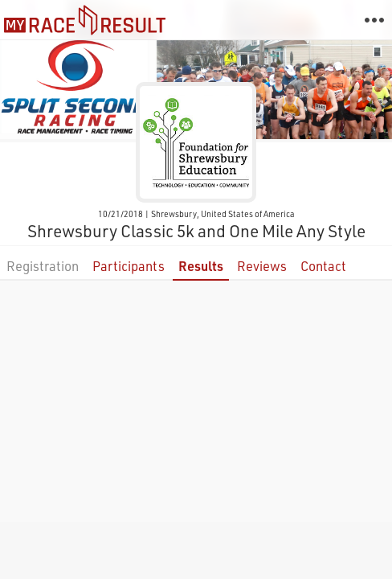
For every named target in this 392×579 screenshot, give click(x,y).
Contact (323, 266)
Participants (129, 266)
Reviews (262, 266)
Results (201, 266)
